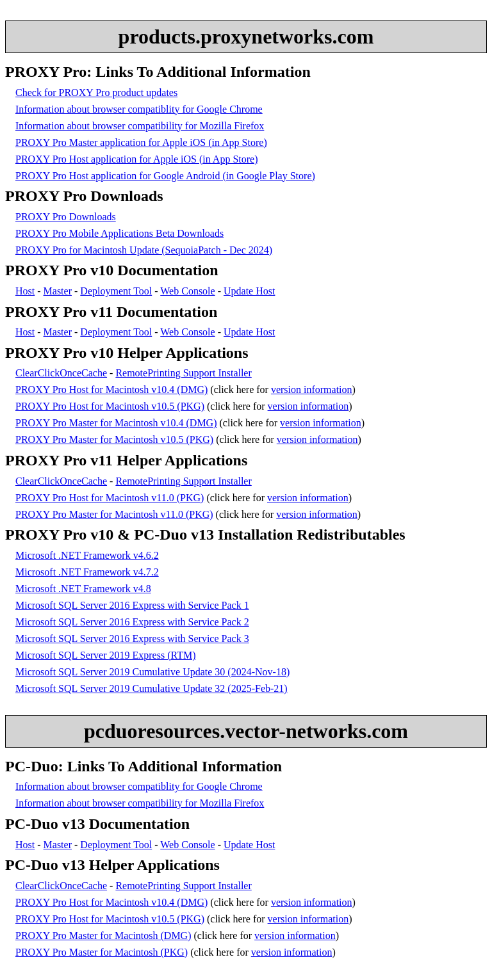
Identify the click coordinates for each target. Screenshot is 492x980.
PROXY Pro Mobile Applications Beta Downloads (119, 233)
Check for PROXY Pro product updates (96, 92)
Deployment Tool (116, 291)
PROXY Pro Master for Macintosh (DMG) (103, 936)
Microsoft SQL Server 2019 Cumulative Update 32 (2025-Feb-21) (152, 688)
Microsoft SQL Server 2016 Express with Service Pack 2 (132, 622)
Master (58, 291)
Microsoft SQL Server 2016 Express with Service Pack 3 (132, 639)
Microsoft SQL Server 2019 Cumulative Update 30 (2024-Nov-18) (152, 672)
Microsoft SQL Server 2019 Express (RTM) (106, 655)
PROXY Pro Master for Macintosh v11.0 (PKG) (114, 514)
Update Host (249, 291)
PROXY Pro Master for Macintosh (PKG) (102, 952)
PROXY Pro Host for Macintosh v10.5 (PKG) (110, 406)
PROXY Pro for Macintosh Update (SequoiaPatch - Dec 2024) (144, 250)
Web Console (187, 291)
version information (312, 390)
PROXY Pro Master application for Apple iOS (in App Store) (141, 142)
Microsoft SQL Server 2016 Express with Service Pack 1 (132, 605)
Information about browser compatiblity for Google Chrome (139, 109)
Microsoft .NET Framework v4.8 (83, 589)
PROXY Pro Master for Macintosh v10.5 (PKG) (114, 439)
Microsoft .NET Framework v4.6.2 (87, 555)
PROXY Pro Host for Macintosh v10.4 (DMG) (111, 390)
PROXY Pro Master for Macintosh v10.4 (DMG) (116, 423)
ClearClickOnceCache (61, 373)
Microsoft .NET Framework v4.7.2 (87, 572)
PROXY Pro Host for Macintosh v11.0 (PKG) (110, 498)
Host (25, 291)
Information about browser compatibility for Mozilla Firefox (140, 126)
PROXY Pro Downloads (66, 217)
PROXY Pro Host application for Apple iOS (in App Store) (137, 159)
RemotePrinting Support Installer (183, 373)
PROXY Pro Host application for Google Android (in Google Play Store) (165, 176)
